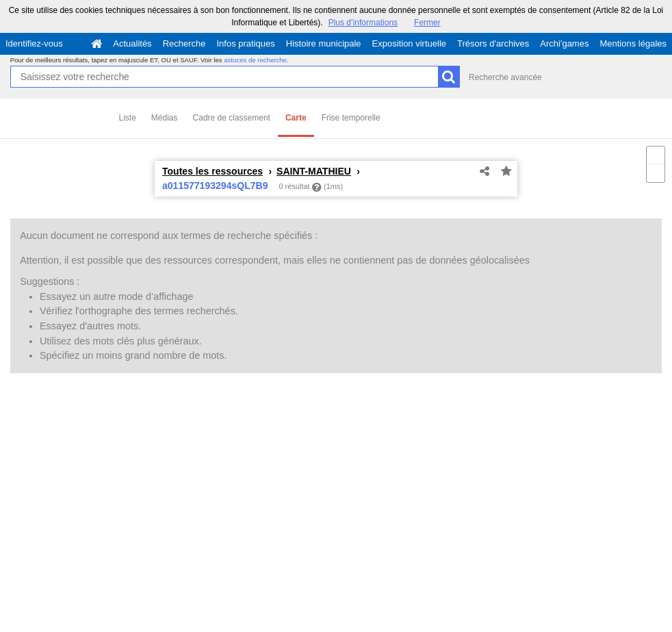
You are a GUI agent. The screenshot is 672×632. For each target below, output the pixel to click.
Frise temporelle (351, 118)
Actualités (132, 43)
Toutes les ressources (212, 171)
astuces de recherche (255, 60)
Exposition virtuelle (409, 43)
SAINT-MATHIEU (314, 171)
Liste (128, 118)
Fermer (427, 23)
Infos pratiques (246, 43)
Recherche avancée (505, 77)
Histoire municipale (324, 43)
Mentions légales (633, 43)
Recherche (184, 43)
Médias (165, 118)
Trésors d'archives (493, 43)
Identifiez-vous (34, 43)
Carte (296, 118)
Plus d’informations (363, 23)
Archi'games (564, 43)
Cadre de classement (232, 118)
